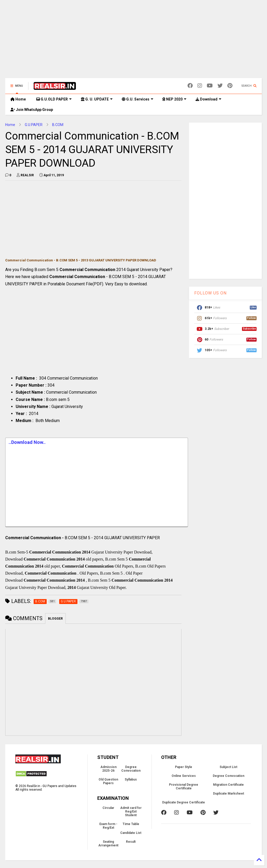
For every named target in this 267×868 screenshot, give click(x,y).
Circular (108, 808)
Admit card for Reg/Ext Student (131, 812)
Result (131, 842)
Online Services (184, 776)
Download (208, 99)
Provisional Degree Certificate (184, 787)
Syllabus (131, 779)
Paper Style (184, 767)
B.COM (58, 125)
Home (18, 99)
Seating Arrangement (108, 844)
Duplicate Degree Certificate (184, 802)
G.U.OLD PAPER (54, 99)
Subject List (228, 767)
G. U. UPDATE (97, 99)
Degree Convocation (131, 769)
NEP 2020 (174, 99)
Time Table (131, 824)
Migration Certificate (228, 785)
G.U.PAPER (34, 125)
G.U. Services (138, 99)
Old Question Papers (108, 781)
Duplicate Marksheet (229, 794)
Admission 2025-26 (108, 769)
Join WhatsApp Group (32, 110)
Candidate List (131, 833)
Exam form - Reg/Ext (108, 826)
